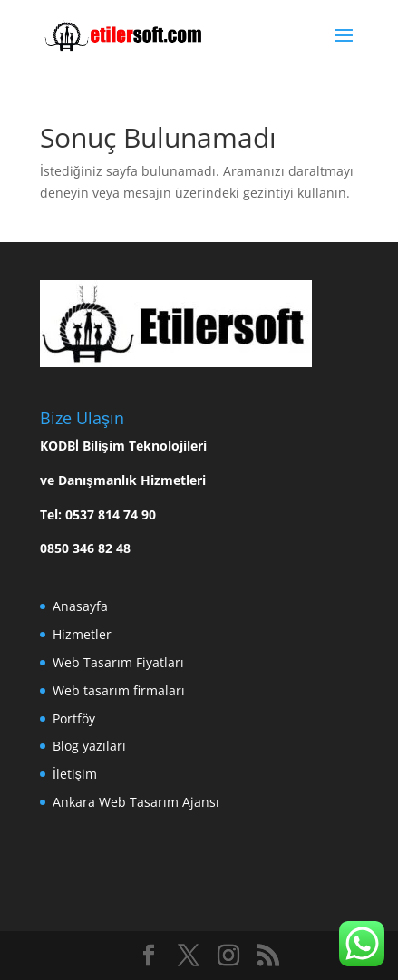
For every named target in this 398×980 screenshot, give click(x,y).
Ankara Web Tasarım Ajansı (136, 802)
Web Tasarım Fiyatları (118, 662)
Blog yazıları (89, 746)
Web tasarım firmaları (119, 690)
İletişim (75, 774)
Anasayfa (80, 606)
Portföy (74, 718)
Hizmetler (82, 634)
